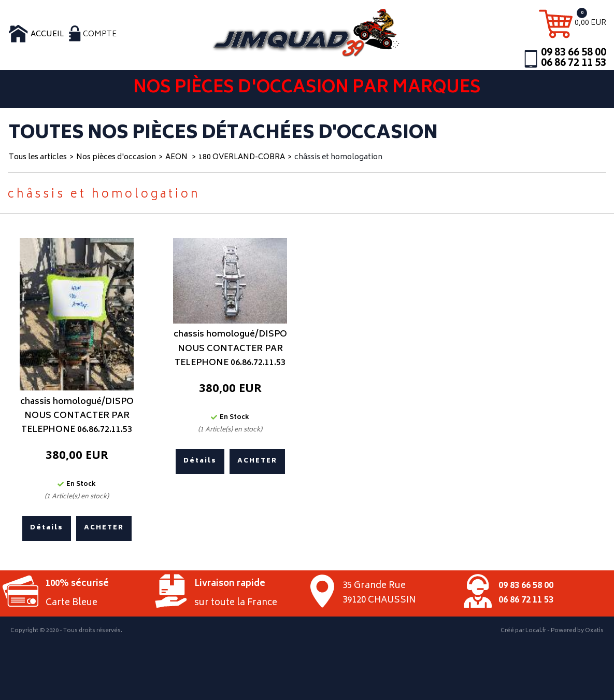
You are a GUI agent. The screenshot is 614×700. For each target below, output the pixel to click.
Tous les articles (38, 157)
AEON (177, 157)
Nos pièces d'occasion (116, 157)
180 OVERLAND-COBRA (242, 157)
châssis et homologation (338, 157)
